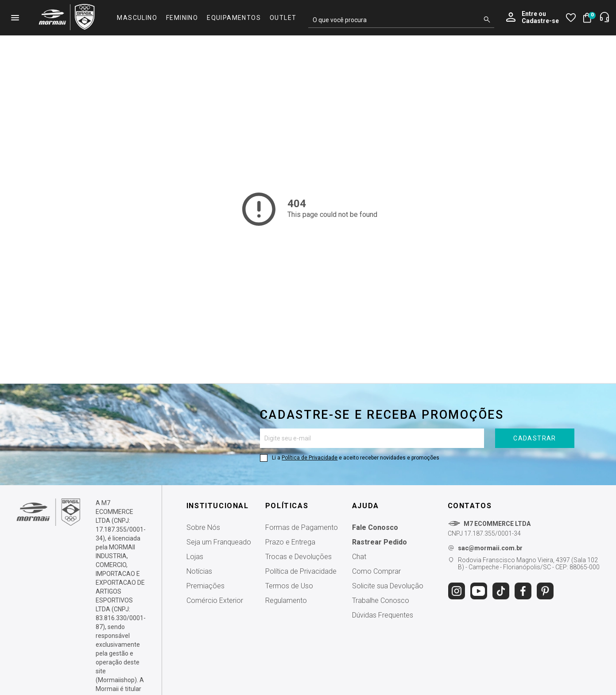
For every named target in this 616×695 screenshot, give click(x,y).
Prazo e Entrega (290, 542)
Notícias (199, 571)
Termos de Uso (289, 586)
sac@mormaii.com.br (490, 548)
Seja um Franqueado (219, 542)
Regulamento (286, 600)
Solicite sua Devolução (388, 586)
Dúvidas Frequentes (383, 615)
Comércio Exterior (215, 600)
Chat (359, 557)
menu (15, 18)
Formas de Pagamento (302, 527)
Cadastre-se (540, 21)
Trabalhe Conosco (381, 600)
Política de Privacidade (310, 458)
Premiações (205, 586)
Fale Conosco (375, 527)
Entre (529, 14)
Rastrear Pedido (380, 542)
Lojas (195, 557)
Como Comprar (376, 571)
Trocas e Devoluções (298, 557)
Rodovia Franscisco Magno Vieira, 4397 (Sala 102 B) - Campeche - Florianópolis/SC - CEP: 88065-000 (529, 564)
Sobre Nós (203, 527)
